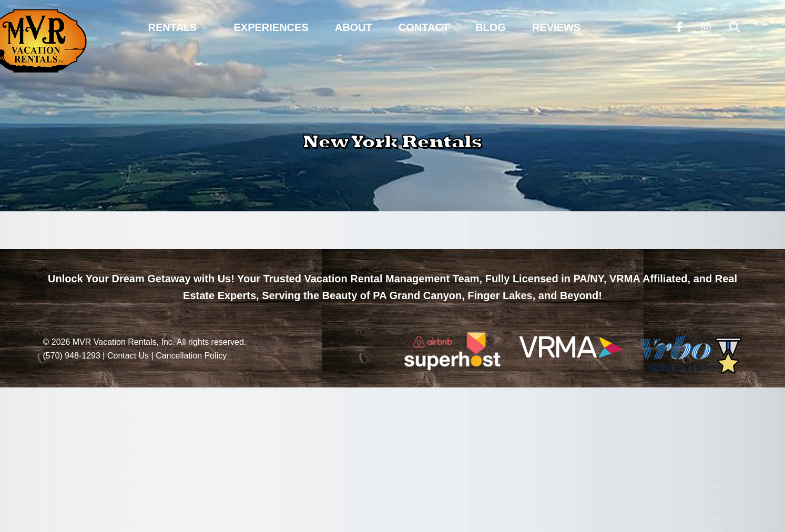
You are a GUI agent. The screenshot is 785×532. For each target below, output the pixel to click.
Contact (424, 27)
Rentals (173, 27)
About (354, 27)
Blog (491, 27)
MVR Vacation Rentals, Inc (123, 342)
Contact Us (128, 356)
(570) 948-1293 (72, 356)
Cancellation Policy (191, 356)
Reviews (556, 27)
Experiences (271, 27)
